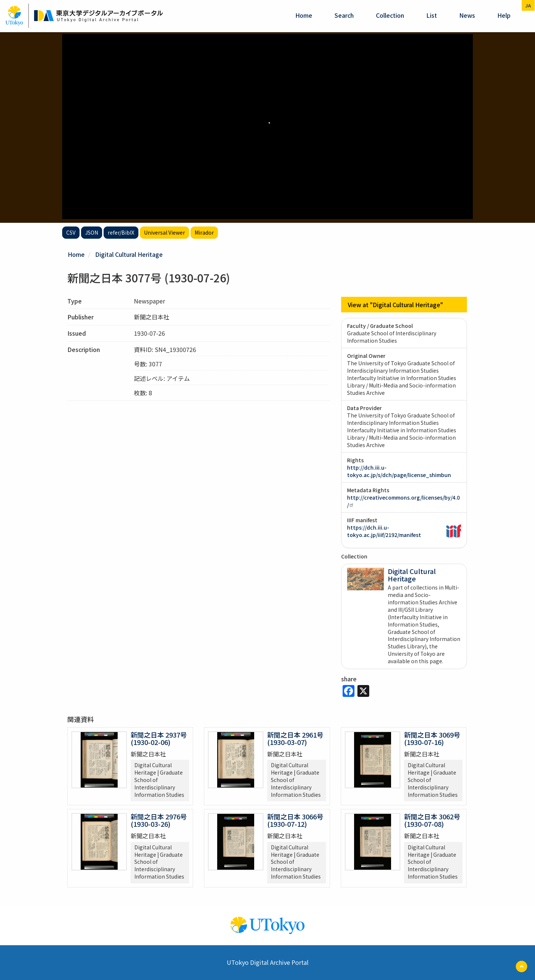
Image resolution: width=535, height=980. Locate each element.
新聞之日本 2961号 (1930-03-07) (295, 738)
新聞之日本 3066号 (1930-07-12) (295, 820)
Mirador (204, 232)
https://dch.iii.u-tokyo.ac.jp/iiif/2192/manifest (384, 531)
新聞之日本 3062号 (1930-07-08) (432, 820)
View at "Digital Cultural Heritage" (396, 305)
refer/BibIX (121, 232)
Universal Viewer (164, 232)
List (432, 15)
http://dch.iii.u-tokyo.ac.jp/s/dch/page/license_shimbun (399, 471)
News (467, 15)
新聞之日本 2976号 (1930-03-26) (159, 820)
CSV (71, 232)
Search (344, 15)
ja (528, 5)
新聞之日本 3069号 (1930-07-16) (432, 738)
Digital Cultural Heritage (129, 254)
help (504, 15)
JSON (92, 232)
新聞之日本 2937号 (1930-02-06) (159, 738)
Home (304, 15)
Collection (390, 15)
